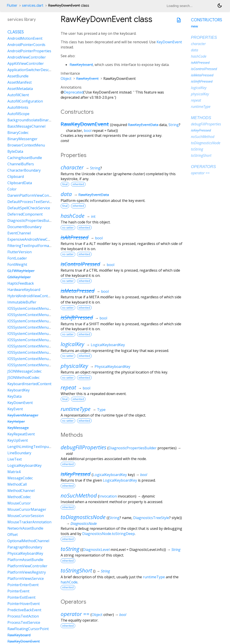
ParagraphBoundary (25, 547)
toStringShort (76, 570)
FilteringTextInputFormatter (31, 246)
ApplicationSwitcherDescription (34, 70)
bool (88, 131)
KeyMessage (18, 428)
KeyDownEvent (169, 42)
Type (101, 410)
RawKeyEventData (143, 125)
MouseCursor (19, 503)
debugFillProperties (83, 447)
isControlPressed (80, 264)
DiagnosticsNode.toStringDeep (108, 534)
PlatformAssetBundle (25, 560)
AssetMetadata (20, 89)
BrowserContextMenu (26, 145)
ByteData (15, 151)
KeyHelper (16, 421)
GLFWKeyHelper (21, 271)
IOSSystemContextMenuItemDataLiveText (43, 334)
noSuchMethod (79, 495)
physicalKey (74, 366)
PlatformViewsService (26, 579)
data (66, 194)
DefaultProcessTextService (30, 202)
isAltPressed (75, 237)
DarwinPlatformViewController (33, 195)
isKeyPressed (76, 474)
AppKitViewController (26, 63)
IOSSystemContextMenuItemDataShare (41, 365)
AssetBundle (18, 76)
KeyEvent (15, 409)
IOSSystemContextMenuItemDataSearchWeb (45, 352)
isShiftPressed (77, 317)
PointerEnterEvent (23, 585)
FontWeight (17, 264)
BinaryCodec (18, 133)
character (72, 167)
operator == (75, 614)
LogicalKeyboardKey (108, 345)
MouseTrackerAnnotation (29, 522)
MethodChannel (21, 491)
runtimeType (76, 409)
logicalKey (72, 344)
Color (12, 189)
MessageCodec (20, 478)
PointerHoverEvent (24, 604)
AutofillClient (18, 95)
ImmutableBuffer (22, 302)
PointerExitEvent (21, 597)
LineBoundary (19, 453)
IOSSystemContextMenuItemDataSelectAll (43, 359)
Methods (201, 118)
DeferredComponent (25, 214)
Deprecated (74, 92)
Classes (16, 32)
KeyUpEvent (18, 440)
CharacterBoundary (24, 170)
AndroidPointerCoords (26, 45)
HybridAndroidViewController (32, 296)
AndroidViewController (27, 57)
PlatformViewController (27, 566)
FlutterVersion (20, 252)
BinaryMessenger (22, 139)
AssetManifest (20, 82)
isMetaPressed (78, 291)
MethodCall (17, 484)
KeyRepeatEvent (21, 434)
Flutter (12, 6)
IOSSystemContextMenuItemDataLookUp (43, 340)
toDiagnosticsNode (83, 517)
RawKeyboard (81, 65)
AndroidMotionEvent (25, 38)
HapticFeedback (21, 283)
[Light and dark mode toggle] (220, 6)
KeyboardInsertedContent (29, 384)
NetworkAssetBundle (25, 528)
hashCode (73, 216)
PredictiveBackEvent (24, 610)
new (194, 26)
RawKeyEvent (87, 79)
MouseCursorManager (27, 509)
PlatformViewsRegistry (27, 572)
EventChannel (19, 233)
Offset (13, 535)
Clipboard (16, 177)
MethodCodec (19, 497)
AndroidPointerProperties (29, 51)
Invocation (108, 496)
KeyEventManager (23, 415)
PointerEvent (18, 591)
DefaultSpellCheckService (29, 208)
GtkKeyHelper (19, 277)
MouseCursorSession (26, 516)
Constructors (207, 20)
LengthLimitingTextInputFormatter (37, 447)
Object (66, 79)
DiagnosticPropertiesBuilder (133, 448)
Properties (204, 37)
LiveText (15, 459)
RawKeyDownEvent (85, 124)
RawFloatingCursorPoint (28, 629)
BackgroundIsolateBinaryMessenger (39, 120)
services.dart (33, 6)
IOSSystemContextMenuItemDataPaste (41, 346)
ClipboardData (20, 183)
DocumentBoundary (24, 227)
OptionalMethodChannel (28, 541)
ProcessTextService (24, 622)
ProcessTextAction (23, 616)
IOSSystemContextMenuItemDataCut (39, 327)
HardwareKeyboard (24, 290)
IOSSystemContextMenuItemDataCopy (40, 315)
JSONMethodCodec (23, 378)
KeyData (14, 396)
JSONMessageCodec (24, 371)
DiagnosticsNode (84, 524)
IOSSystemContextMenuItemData (36, 308)
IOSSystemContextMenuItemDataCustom (42, 321)
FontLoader (17, 258)
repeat (68, 387)
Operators (203, 167)
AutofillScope (18, 114)
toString (70, 549)
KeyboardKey (19, 390)
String (174, 125)
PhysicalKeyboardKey (112, 367)
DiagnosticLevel (96, 550)
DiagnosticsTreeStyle (151, 518)
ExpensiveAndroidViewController (35, 239)
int (93, 216)
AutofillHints (18, 107)
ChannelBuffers (21, 164)
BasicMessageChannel (26, 126)
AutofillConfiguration (25, 101)
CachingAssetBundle (25, 158)
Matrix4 (14, 472)
